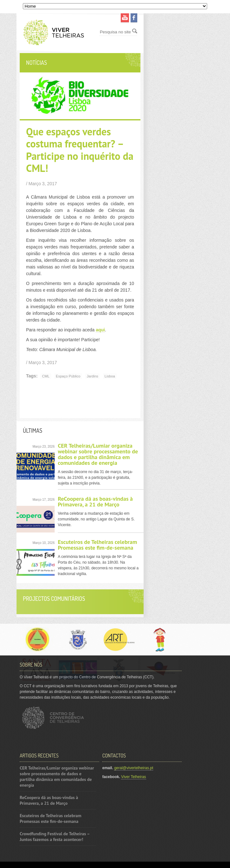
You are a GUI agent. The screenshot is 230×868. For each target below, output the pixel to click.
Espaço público (68, 376)
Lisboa (110, 376)
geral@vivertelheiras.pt (134, 768)
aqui (100, 330)
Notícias (37, 63)
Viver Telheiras (133, 777)
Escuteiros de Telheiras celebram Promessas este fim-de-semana (98, 545)
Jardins (92, 376)
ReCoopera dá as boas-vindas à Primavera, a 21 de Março (95, 502)
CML (46, 376)
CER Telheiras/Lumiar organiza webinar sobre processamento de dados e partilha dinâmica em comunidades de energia (98, 454)
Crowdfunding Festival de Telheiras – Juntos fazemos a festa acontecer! (55, 837)
